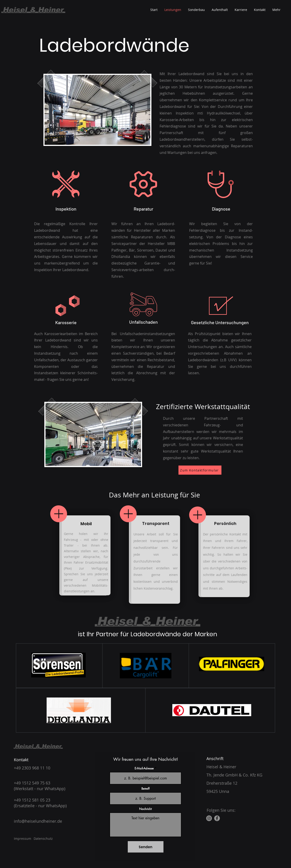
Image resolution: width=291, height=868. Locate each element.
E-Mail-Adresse (144, 768)
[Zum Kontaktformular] (200, 470)
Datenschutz (43, 839)
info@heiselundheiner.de (38, 821)
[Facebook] (217, 818)
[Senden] (146, 847)
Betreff (145, 789)
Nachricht (145, 809)
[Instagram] (209, 818)
